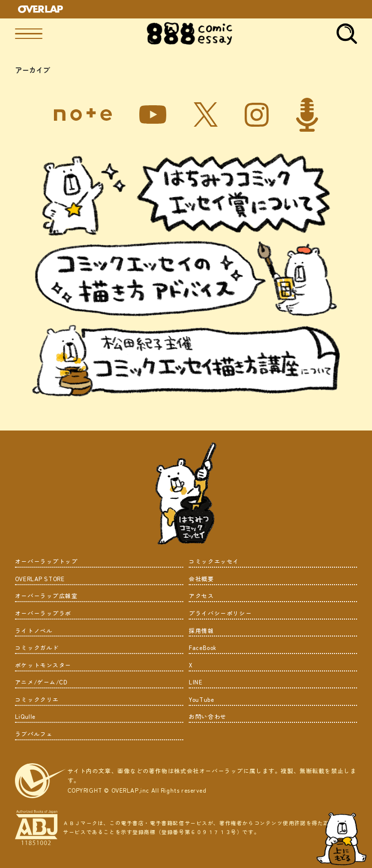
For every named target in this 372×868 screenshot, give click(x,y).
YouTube (201, 699)
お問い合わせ (208, 716)
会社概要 (201, 579)
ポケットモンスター (43, 665)
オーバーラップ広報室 (46, 596)
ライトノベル (34, 631)
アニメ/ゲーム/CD (41, 682)
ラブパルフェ (34, 734)
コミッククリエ (37, 699)
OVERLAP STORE (40, 579)
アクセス (201, 596)
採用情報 (201, 631)
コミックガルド (37, 648)
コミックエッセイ (214, 561)
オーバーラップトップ (46, 561)
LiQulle (25, 716)
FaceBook (203, 648)
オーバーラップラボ (43, 613)
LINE (195, 682)
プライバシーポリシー (220, 613)
